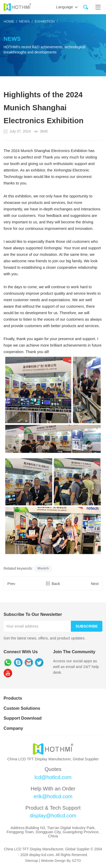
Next (95, 584)
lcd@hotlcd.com (53, 777)
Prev (11, 584)
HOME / (10, 21)
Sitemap (31, 861)
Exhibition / (45, 21)
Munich (43, 568)
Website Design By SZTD (61, 861)
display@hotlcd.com (53, 816)
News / (25, 21)
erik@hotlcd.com (53, 796)
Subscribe (86, 626)
